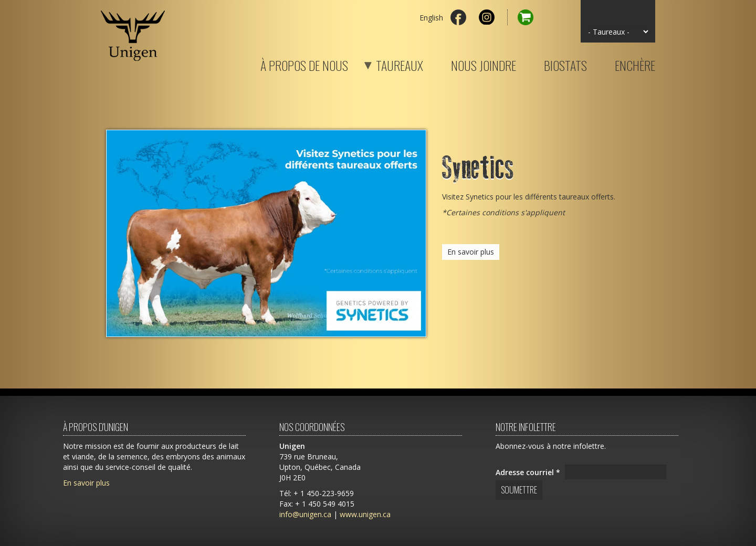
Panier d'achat (520, 17)
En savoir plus (471, 252)
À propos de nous (304, 64)
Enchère (635, 64)
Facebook (458, 17)
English (431, 18)
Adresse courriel (528, 472)
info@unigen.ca (305, 514)
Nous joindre (484, 64)
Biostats (565, 64)
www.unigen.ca (365, 514)
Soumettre (519, 490)
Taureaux (386, 64)
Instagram (487, 17)
